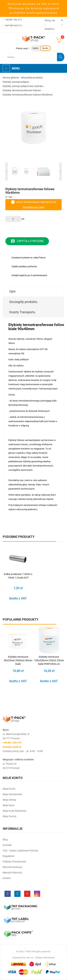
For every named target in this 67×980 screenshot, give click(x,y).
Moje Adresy (9, 800)
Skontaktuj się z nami (33, 207)
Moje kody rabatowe (14, 811)
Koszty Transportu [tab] (22, 312)
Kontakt (7, 845)
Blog (5, 840)
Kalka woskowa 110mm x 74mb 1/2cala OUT (18, 576)
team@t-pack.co (13, 25)
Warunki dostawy (12, 867)
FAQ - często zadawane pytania (20, 851)
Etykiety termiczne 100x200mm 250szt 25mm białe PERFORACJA (49, 660)
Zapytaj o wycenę (27, 241)
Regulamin (9, 856)
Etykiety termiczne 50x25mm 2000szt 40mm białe (18, 660)
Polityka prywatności (14, 862)
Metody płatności (12, 873)
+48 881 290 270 (13, 20)
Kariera (7, 878)
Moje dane (8, 805)
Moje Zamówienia (12, 794)
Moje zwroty (10, 816)
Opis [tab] (12, 291)
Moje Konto (9, 789)
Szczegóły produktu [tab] (23, 302)
